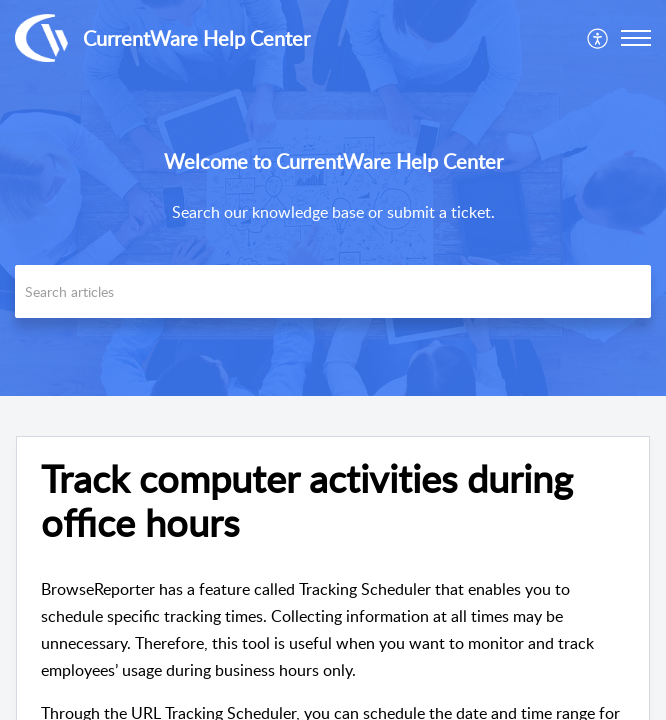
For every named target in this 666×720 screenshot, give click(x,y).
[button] (636, 38)
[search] (333, 291)
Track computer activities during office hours (307, 501)
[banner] (333, 198)
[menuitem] (598, 38)
